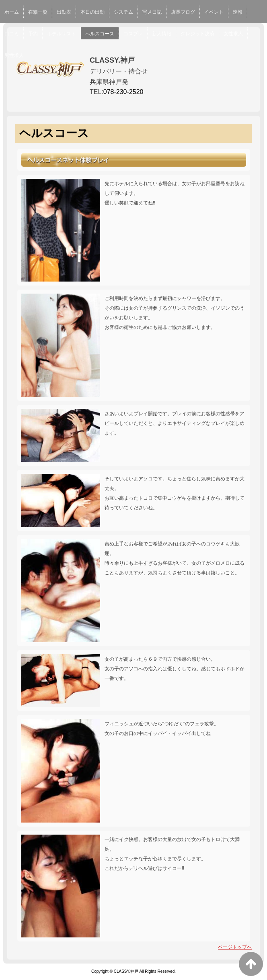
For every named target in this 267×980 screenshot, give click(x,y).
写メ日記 (152, 12)
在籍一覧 (38, 12)
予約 (33, 34)
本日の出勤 (92, 12)
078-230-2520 (123, 92)
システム (123, 12)
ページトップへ (235, 947)
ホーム (12, 12)
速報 (238, 12)
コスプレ (133, 34)
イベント (214, 12)
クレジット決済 (197, 34)
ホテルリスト (62, 34)
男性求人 (14, 55)
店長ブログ (183, 12)
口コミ (12, 34)
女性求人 (233, 34)
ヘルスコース (100, 34)
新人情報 (162, 34)
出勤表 (64, 12)
